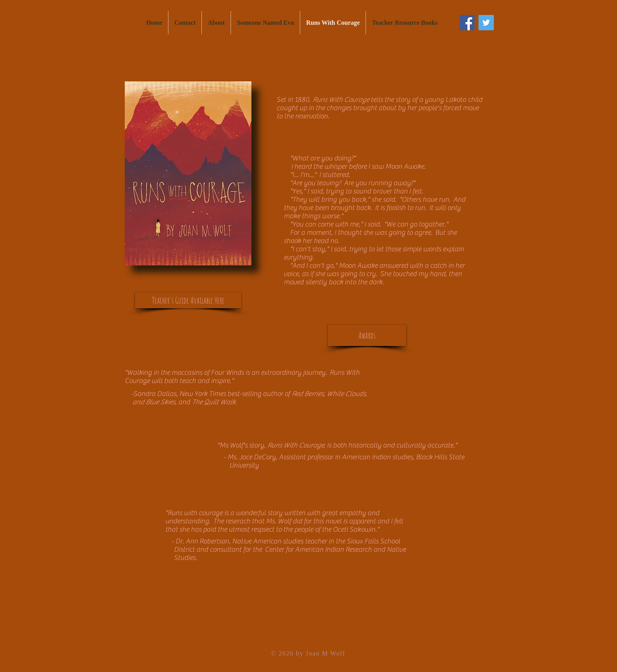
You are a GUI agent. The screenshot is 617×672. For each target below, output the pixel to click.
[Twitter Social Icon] (486, 23)
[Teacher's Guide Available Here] (188, 300)
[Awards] (367, 335)
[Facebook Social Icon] (467, 23)
